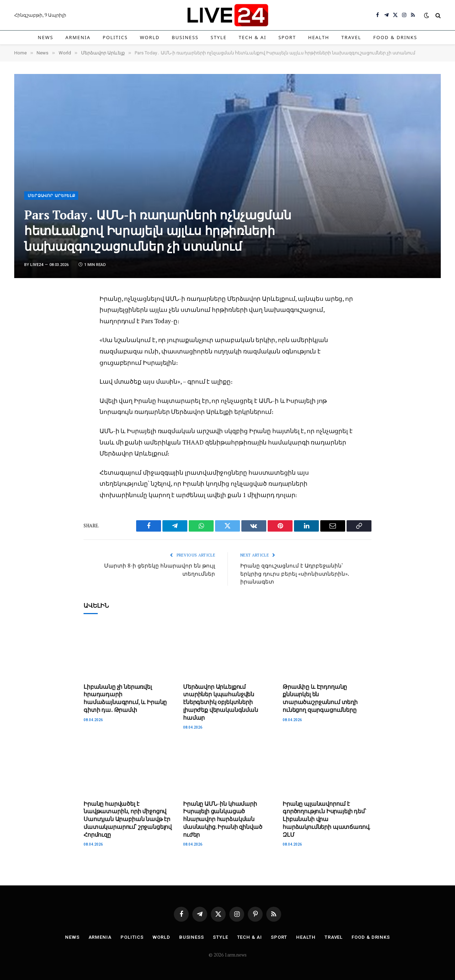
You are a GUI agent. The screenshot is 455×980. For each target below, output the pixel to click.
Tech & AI (252, 37)
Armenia (78, 37)
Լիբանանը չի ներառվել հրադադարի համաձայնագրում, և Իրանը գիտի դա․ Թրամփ (125, 698)
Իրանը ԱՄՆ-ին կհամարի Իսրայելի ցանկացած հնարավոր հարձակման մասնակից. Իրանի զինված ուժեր (223, 819)
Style (219, 37)
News (45, 37)
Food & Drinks (395, 37)
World (150, 37)
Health (319, 37)
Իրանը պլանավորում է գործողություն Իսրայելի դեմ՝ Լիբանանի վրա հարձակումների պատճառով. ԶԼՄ (326, 819)
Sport (287, 37)
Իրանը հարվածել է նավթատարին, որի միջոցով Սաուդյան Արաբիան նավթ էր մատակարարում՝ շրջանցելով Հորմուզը (128, 819)
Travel (351, 37)
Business (185, 37)
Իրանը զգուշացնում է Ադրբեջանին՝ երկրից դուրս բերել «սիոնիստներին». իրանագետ (295, 573)
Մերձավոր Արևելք (52, 196)
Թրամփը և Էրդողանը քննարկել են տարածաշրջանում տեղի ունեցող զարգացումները (320, 698)
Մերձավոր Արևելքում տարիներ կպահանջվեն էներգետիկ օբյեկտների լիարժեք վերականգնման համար (221, 702)
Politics (115, 37)
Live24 (37, 265)
